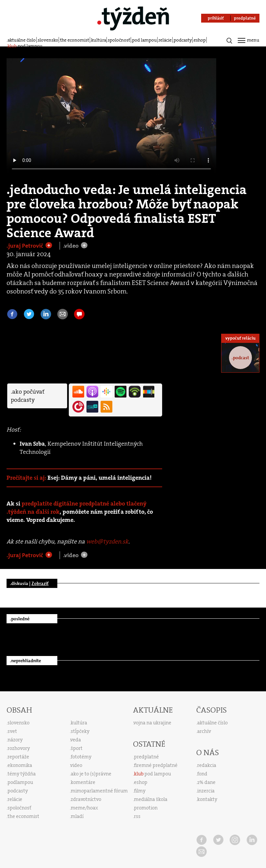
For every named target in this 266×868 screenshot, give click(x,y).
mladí (77, 816)
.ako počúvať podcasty (28, 396)
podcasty (183, 40)
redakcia (207, 765)
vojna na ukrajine (152, 723)
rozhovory (19, 748)
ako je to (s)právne (91, 774)
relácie (165, 40)
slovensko (48, 40)
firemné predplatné (156, 765)
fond (202, 774)
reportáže (18, 757)
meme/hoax (84, 808)
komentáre (83, 782)
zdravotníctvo (86, 799)
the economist (75, 40)
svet (12, 731)
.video (72, 246)
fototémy (81, 757)
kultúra (99, 40)
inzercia (206, 791)
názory (15, 740)
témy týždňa (22, 774)
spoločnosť (119, 40)
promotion (146, 808)
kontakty (207, 799)
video (76, 765)
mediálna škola (151, 799)
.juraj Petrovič (26, 246)
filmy (140, 791)
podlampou (20, 782)
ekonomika (20, 765)
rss (137, 816)
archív (204, 731)
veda (76, 740)
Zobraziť (40, 583)
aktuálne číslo (22, 40)
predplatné (146, 757)
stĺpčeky (80, 731)
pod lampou (144, 40)
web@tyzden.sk (107, 541)
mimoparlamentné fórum (99, 791)
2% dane (206, 782)
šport (77, 748)
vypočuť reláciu (240, 338)
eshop (200, 40)
